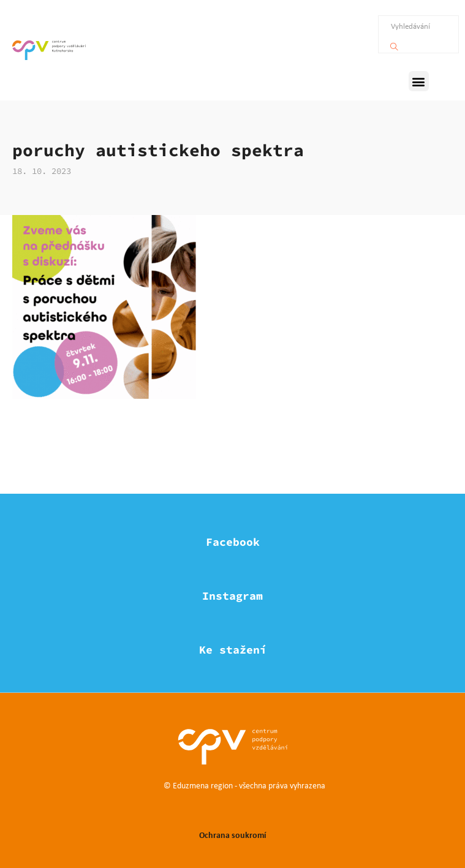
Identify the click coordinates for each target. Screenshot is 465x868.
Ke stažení (233, 650)
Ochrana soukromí (232, 835)
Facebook (233, 542)
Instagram (232, 596)
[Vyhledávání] (394, 43)
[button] (419, 81)
